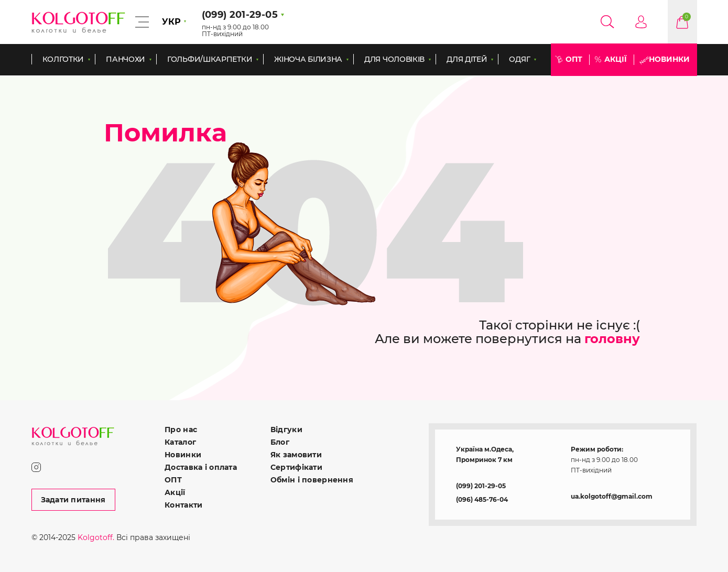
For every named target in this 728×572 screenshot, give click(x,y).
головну (612, 339)
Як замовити (296, 455)
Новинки (669, 59)
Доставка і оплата (201, 467)
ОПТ (574, 59)
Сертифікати (296, 467)
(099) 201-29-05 (481, 486)
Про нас (181, 430)
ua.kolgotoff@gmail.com (612, 496)
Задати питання (73, 500)
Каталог (180, 442)
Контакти (183, 505)
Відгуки (286, 430)
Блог (280, 442)
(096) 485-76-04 (482, 499)
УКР (171, 22)
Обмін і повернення (312, 480)
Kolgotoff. (96, 537)
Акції (616, 59)
